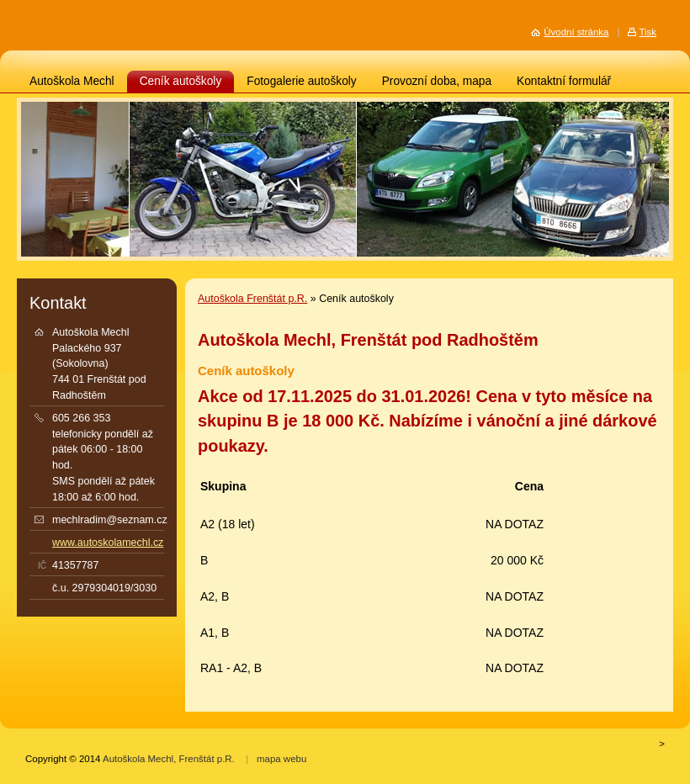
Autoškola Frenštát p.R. (252, 299)
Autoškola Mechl (72, 81)
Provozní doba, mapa (437, 81)
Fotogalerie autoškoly (301, 81)
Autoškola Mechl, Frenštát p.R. (169, 759)
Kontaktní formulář (564, 81)
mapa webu (281, 759)
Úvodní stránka (576, 32)
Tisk (648, 32)
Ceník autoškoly (181, 81)
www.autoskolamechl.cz (108, 543)
